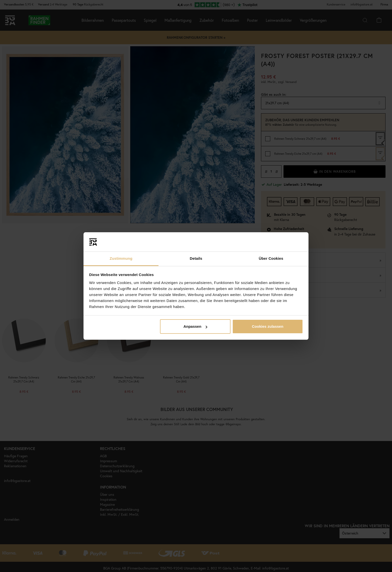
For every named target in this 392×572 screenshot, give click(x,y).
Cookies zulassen (267, 326)
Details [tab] (196, 258)
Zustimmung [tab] (121, 258)
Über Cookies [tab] (271, 258)
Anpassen (195, 326)
